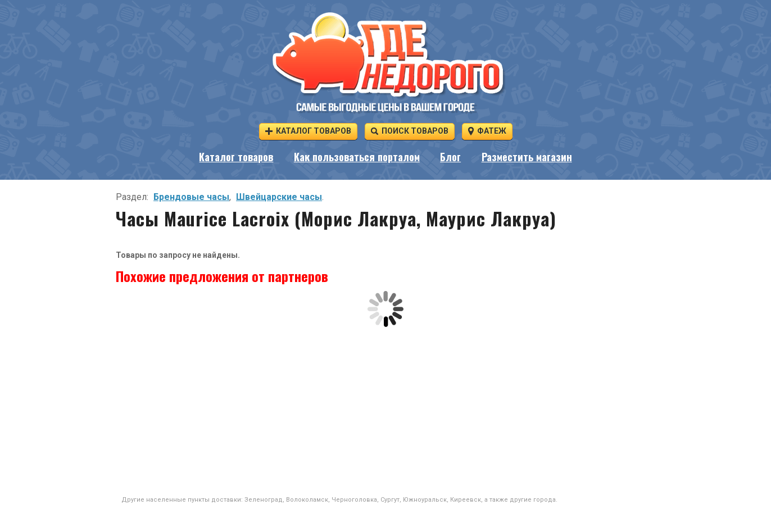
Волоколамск (307, 500)
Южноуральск (425, 500)
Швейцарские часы (279, 197)
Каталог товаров (308, 131)
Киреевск (466, 500)
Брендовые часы (191, 197)
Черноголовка (354, 500)
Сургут (390, 500)
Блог (450, 157)
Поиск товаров (410, 131)
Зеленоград (264, 500)
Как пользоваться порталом (357, 157)
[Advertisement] (385, 411)
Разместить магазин (527, 157)
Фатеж (487, 131)
